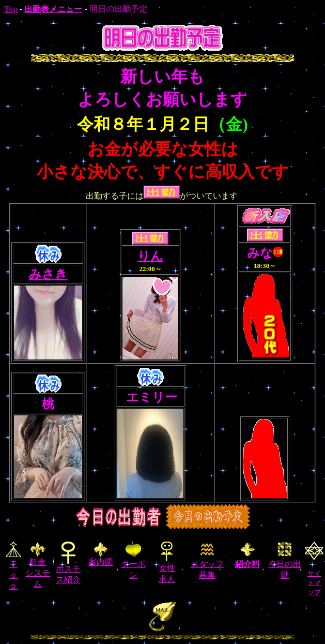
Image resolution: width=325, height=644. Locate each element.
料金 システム (38, 565)
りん (150, 256)
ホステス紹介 (68, 570)
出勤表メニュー (53, 9)
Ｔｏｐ (13, 575)
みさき (48, 274)
